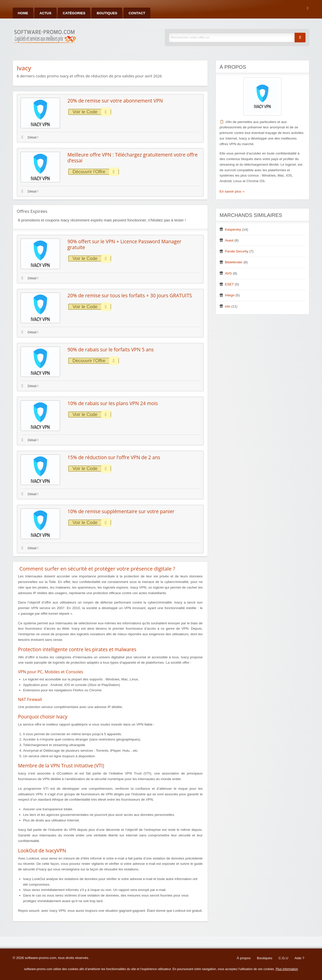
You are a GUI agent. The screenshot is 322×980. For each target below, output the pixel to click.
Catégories (74, 13)
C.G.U (283, 958)
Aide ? (299, 958)
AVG (228, 273)
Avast (229, 240)
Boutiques (107, 13)
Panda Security (237, 251)
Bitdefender (234, 262)
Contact (137, 13)
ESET (229, 284)
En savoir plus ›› (232, 191)
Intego (230, 295)
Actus (46, 13)
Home (23, 13)
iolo (228, 306)
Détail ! (30, 137)
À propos (244, 958)
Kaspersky (233, 229)
